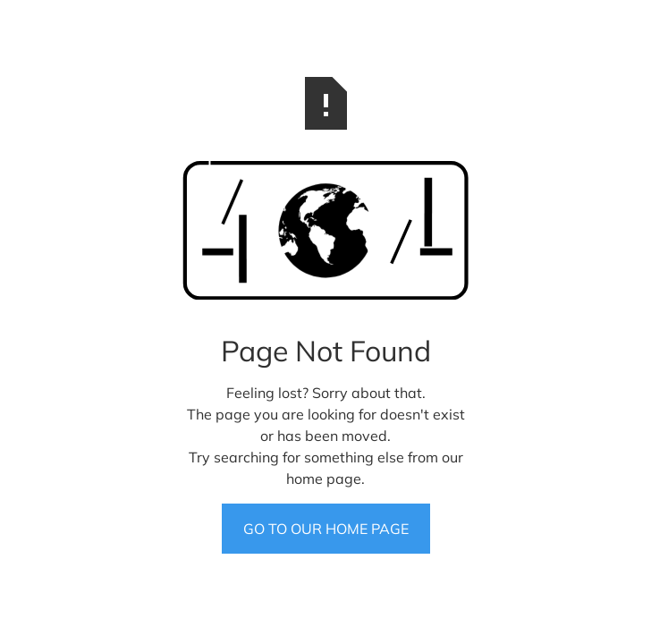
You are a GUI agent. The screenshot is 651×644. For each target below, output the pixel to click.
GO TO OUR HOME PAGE (326, 529)
